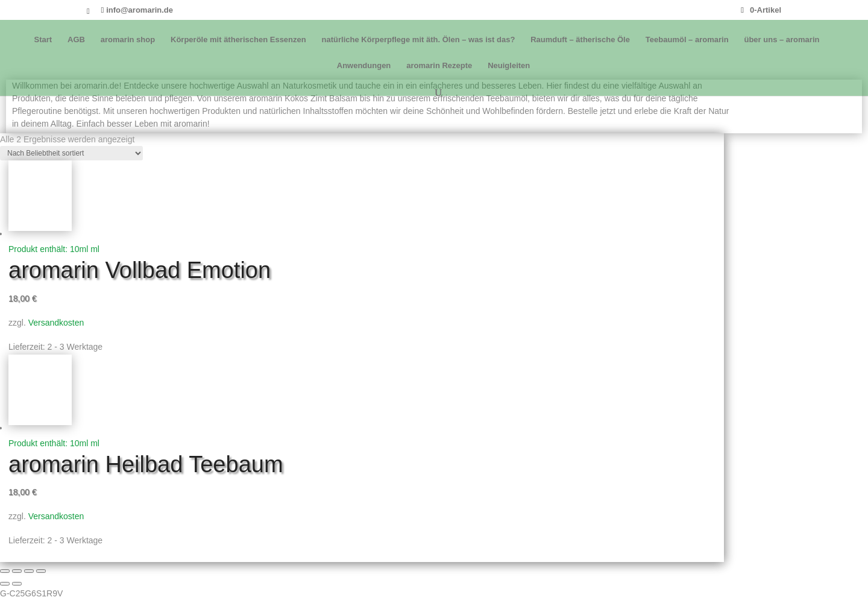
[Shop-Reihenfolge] (71, 153)
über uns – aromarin (782, 40)
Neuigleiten (509, 66)
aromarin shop (128, 40)
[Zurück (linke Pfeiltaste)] (5, 584)
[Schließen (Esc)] (41, 571)
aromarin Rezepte (439, 66)
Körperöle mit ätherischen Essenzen (238, 40)
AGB (76, 40)
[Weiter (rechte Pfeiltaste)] (17, 584)
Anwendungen (364, 66)
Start (43, 40)
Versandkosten (56, 323)
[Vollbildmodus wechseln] (17, 571)
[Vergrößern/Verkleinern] (5, 571)
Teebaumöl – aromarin (687, 40)
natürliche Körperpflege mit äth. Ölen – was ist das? (419, 40)
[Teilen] (29, 571)
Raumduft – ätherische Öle (580, 40)
